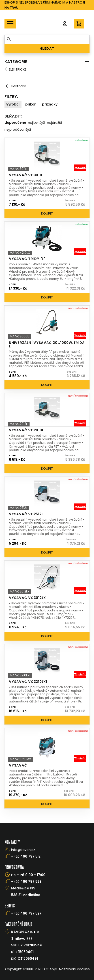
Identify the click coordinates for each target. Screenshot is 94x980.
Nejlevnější (36, 123)
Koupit (47, 213)
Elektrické (18, 69)
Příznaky (50, 104)
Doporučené (15, 123)
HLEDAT (47, 48)
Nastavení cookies (74, 969)
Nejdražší (54, 123)
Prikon (31, 104)
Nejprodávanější (18, 129)
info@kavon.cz (23, 850)
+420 (26, 856)
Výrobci (13, 104)
